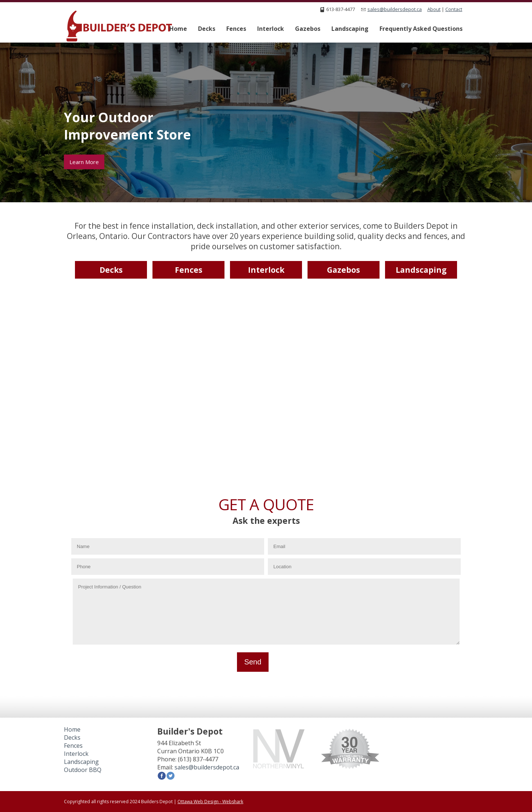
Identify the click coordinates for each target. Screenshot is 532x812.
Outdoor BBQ (83, 770)
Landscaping (350, 29)
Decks (207, 29)
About (434, 9)
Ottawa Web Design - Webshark (210, 802)
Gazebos (308, 29)
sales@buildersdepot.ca (395, 9)
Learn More (84, 162)
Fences (236, 29)
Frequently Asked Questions (421, 29)
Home (178, 29)
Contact (454, 9)
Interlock (271, 29)
